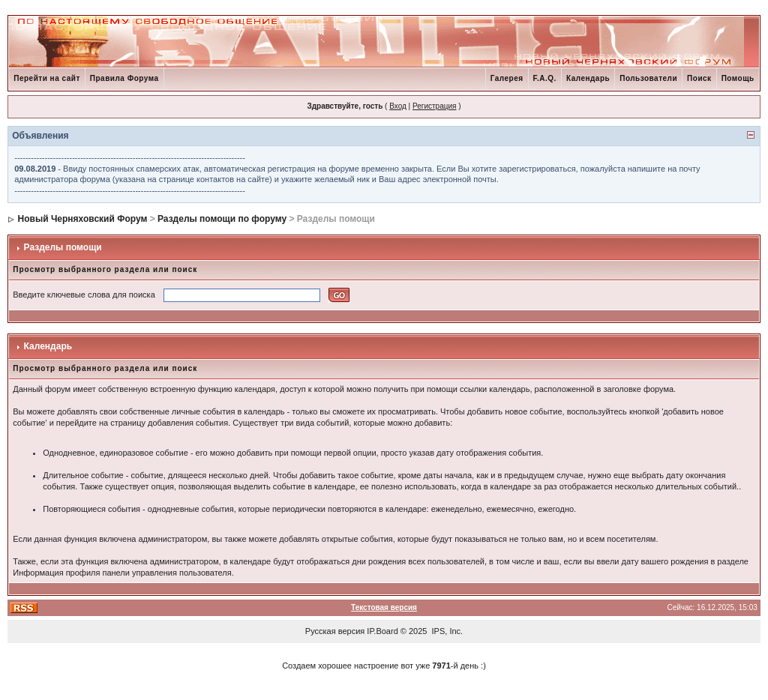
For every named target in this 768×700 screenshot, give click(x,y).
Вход (398, 106)
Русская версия (335, 631)
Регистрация (434, 106)
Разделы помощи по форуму (222, 219)
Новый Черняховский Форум (83, 219)
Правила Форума (124, 78)
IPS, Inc (447, 631)
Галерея (507, 78)
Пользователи (648, 78)
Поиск (699, 78)
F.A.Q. (545, 78)
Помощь (738, 78)
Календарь (588, 78)
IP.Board (382, 631)
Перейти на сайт (47, 78)
